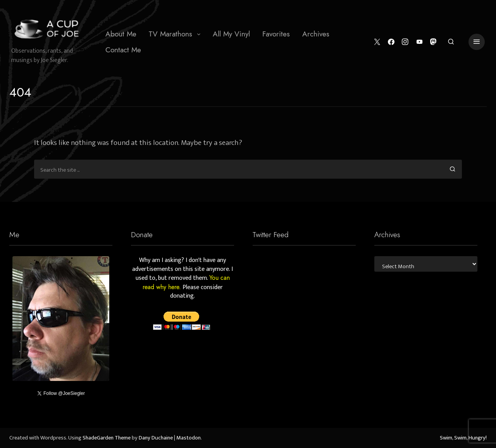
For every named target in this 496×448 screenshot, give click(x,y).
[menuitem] (121, 34)
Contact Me (123, 50)
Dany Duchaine (156, 438)
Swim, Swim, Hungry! (463, 438)
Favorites (276, 34)
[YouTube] (419, 42)
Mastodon (189, 438)
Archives (316, 34)
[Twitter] (377, 42)
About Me (121, 34)
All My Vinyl (231, 34)
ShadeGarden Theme (107, 438)
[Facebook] (391, 42)
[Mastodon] (433, 42)
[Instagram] (405, 42)
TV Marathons (170, 34)
